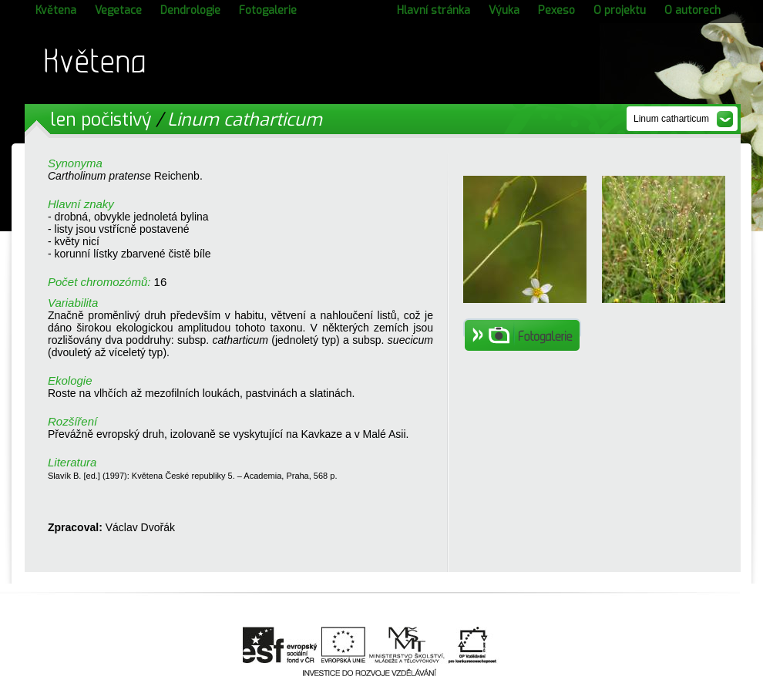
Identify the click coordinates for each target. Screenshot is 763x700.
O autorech (692, 10)
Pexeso (556, 10)
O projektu (620, 10)
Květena (56, 10)
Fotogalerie (268, 10)
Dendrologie (190, 10)
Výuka (504, 10)
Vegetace (118, 10)
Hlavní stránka (434, 10)
